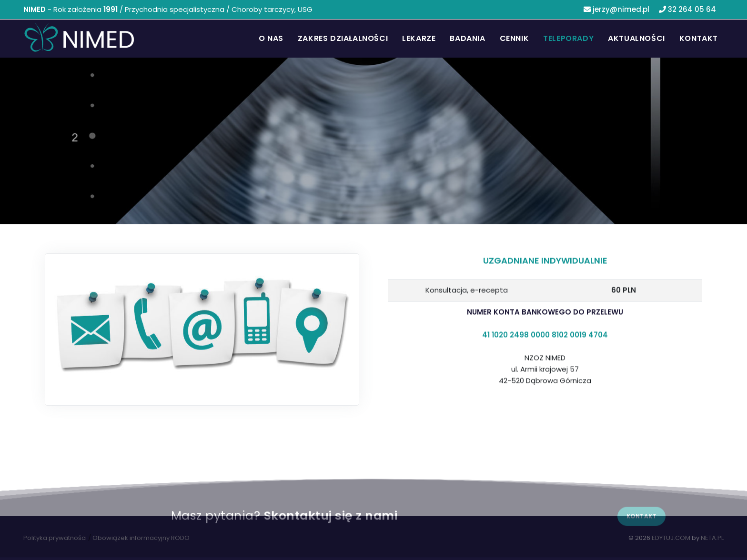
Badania (467, 38)
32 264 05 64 (687, 9)
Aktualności (636, 38)
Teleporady (568, 38)
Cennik (515, 38)
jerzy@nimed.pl (616, 9)
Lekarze (419, 38)
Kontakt (699, 38)
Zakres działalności (343, 38)
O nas (271, 38)
